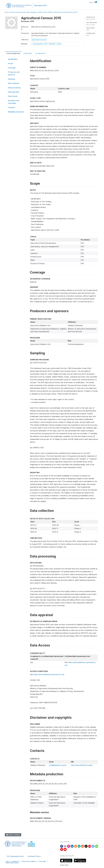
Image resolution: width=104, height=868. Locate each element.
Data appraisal (13, 92)
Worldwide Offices (34, 856)
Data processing (14, 88)
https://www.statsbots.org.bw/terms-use (49, 674)
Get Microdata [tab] (41, 53)
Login (91, 2)
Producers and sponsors (14, 73)
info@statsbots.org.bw (58, 765)
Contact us (15, 861)
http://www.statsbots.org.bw (82, 765)
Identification (13, 59)
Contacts (11, 107)
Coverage (12, 68)
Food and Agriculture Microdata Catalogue (23, 12)
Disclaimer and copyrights (14, 102)
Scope (10, 63)
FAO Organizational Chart (15, 856)
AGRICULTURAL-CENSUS (45, 12)
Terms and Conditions (29, 861)
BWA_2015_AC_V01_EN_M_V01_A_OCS (66, 12)
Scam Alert (42, 861)
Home (7, 12)
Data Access (13, 96)
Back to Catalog (13, 835)
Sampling (11, 79)
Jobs (7, 861)
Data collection (14, 83)
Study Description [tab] (13, 54)
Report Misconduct (12, 863)
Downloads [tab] (28, 53)
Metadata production (16, 112)
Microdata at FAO (40, 6)
